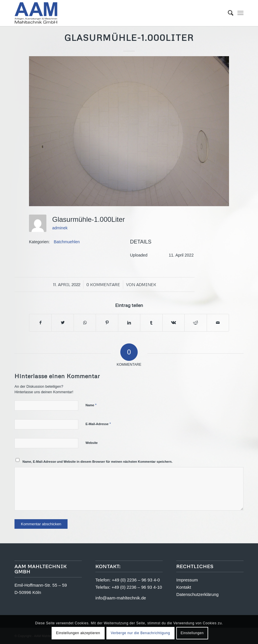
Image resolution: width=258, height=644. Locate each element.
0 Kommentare (103, 285)
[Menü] (240, 13)
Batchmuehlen (67, 242)
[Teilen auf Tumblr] (151, 323)
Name (91, 405)
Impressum (187, 580)
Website (92, 443)
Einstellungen (192, 633)
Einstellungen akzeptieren (78, 633)
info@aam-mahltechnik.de (121, 598)
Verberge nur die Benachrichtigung (140, 633)
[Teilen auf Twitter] (62, 323)
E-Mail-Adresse (98, 424)
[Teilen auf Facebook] (40, 323)
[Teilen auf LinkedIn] (129, 323)
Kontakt (184, 587)
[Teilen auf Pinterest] (107, 323)
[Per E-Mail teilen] (218, 323)
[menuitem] (228, 13)
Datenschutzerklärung (197, 594)
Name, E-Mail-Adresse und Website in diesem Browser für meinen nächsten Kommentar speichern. (98, 462)
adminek (60, 228)
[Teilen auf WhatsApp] (85, 323)
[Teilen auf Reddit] (196, 323)
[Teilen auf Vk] (173, 323)
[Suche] (228, 13)
